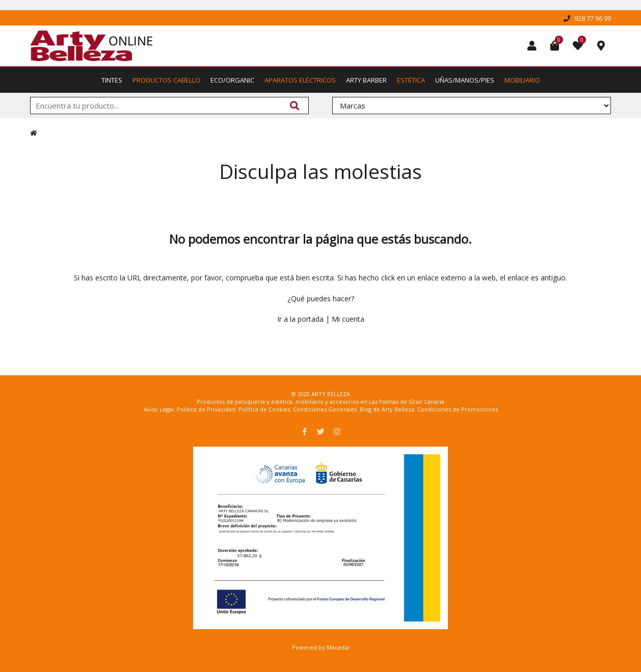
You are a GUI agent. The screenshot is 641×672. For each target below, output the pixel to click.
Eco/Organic (232, 80)
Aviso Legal (159, 409)
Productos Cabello (166, 80)
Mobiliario (522, 80)
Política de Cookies (264, 409)
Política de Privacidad (206, 409)
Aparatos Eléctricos (300, 80)
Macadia (338, 647)
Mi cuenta (348, 319)
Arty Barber (366, 80)
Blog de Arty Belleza (387, 409)
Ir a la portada (300, 319)
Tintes (112, 80)
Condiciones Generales (325, 409)
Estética (411, 80)
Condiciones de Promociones (458, 409)
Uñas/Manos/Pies (465, 80)
